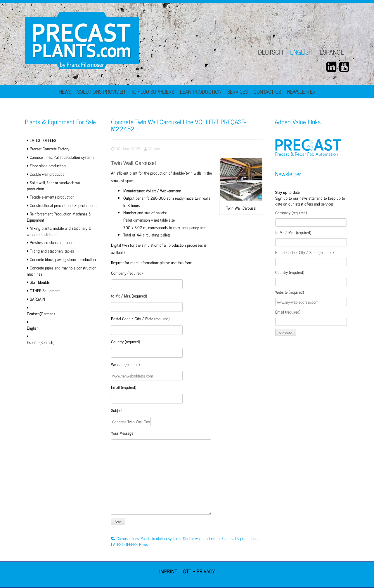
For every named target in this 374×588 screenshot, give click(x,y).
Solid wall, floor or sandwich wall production (54, 185)
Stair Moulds (40, 282)
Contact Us (267, 91)
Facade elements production (52, 197)
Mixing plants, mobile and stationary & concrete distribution (59, 231)
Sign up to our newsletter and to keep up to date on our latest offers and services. (310, 198)
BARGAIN (37, 299)
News (65, 91)
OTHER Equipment (45, 290)
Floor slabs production (48, 165)
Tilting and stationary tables (52, 251)
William (154, 148)
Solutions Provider (101, 91)
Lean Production (201, 91)
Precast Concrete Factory (50, 148)
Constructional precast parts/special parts (63, 205)
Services (238, 91)
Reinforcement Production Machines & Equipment (59, 217)
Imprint (168, 571)
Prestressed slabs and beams (53, 242)
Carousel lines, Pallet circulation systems (62, 157)
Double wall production (48, 174)
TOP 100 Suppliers (153, 91)
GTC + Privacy (199, 571)
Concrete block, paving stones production (63, 259)
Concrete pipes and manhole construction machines (62, 271)
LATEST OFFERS (43, 140)
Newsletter (301, 91)
